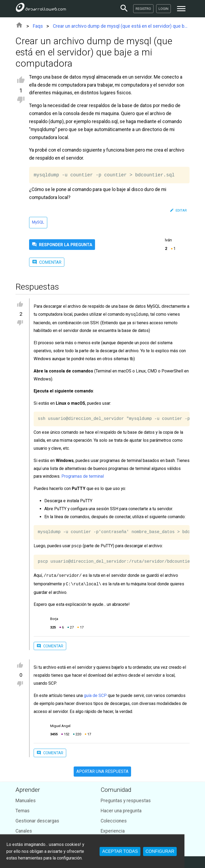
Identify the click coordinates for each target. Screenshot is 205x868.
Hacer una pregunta (121, 809)
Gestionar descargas (37, 819)
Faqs (38, 26)
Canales (24, 829)
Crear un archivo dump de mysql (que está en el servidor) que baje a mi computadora (121, 26)
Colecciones (114, 819)
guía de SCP (95, 693)
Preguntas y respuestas (126, 798)
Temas (23, 809)
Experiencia (113, 829)
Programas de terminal (83, 476)
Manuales (26, 798)
